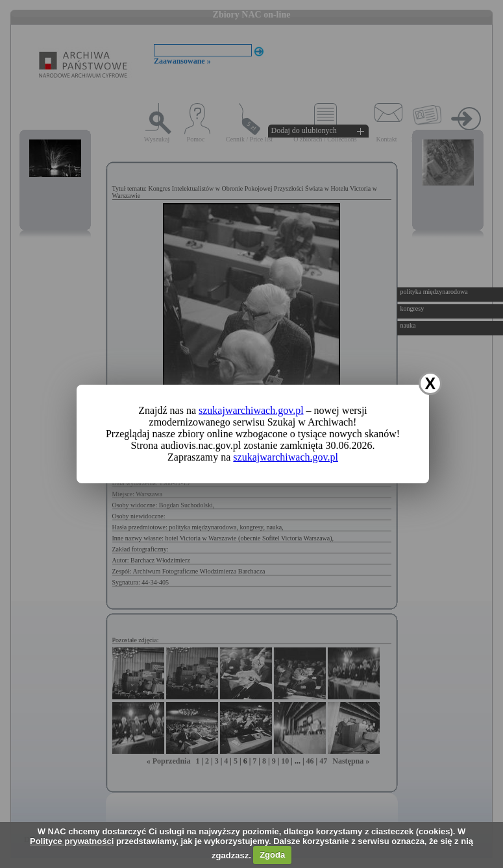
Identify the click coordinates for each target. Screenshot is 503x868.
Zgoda (272, 855)
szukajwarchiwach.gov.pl (251, 410)
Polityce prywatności (72, 841)
